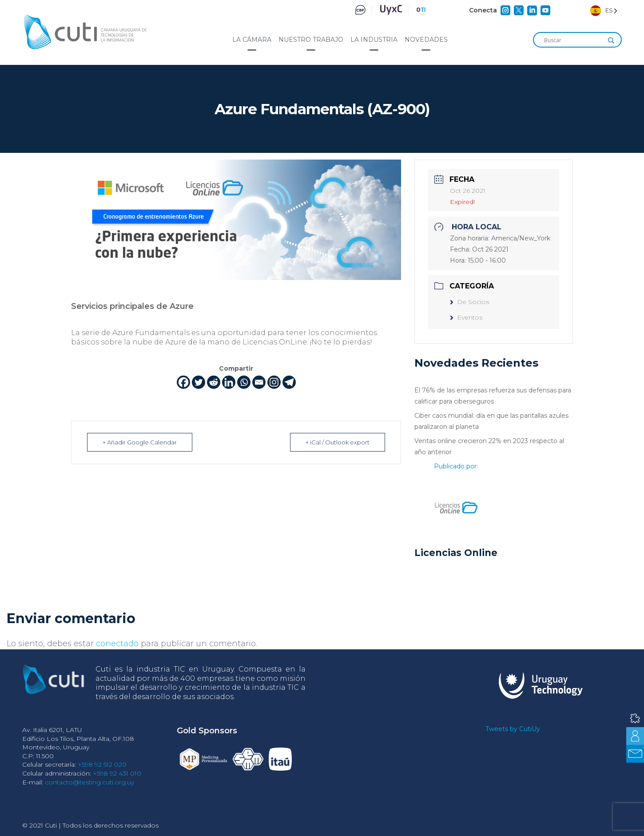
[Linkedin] (229, 382)
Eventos (466, 317)
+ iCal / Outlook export (338, 442)
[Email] (259, 382)
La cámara (252, 40)
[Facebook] (183, 382)
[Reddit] (214, 382)
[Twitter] (199, 382)
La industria (374, 40)
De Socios (469, 302)
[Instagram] (274, 382)
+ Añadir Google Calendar (140, 442)
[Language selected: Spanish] (604, 10)
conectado (117, 644)
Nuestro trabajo (311, 40)
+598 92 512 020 (102, 764)
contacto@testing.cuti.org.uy (89, 782)
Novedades (426, 40)
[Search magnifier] (611, 40)
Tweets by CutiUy (513, 729)
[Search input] (573, 40)
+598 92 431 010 (117, 773)
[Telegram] (289, 382)
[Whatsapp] (244, 382)
